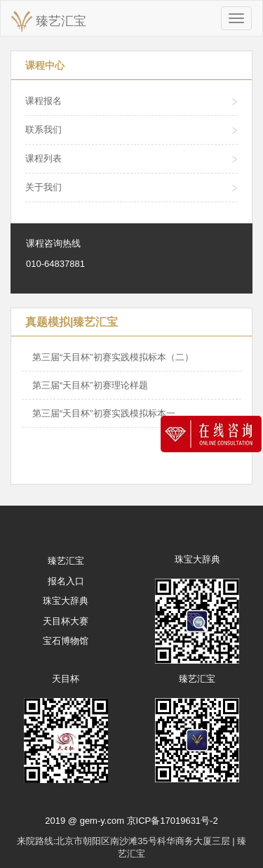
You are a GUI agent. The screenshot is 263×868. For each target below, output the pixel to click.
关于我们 (43, 187)
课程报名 (43, 101)
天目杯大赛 (66, 621)
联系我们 (43, 130)
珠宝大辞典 (66, 601)
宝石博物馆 (66, 641)
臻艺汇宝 (49, 22)
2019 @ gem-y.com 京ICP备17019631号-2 (131, 821)
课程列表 (43, 158)
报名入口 (66, 581)
